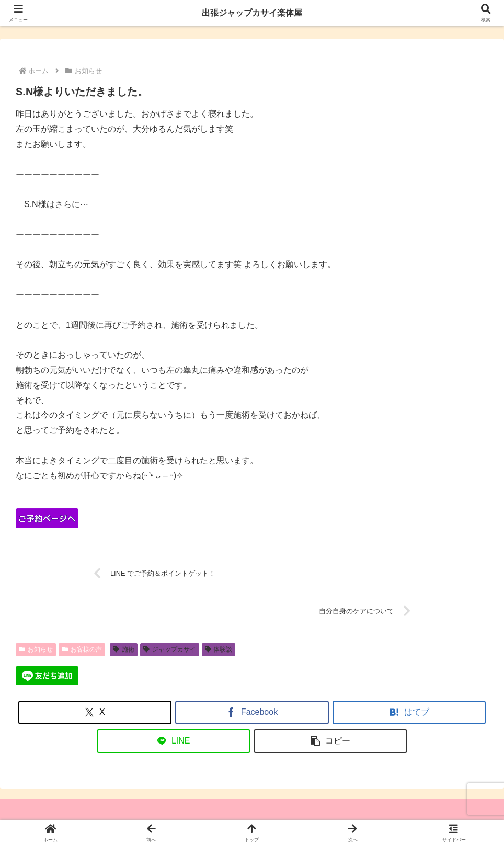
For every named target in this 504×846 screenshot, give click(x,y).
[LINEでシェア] (174, 741)
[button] (330, 741)
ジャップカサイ (170, 649)
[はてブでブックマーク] (409, 712)
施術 (124, 649)
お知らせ (36, 649)
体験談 (219, 649)
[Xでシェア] (95, 712)
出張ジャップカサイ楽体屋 (252, 13)
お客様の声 (82, 649)
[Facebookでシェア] (252, 712)
